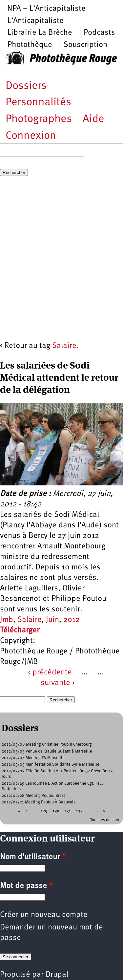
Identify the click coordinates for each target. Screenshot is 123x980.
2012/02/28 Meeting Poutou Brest (33, 796)
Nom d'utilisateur (33, 857)
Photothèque (30, 45)
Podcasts (99, 33)
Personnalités (38, 103)
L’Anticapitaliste (36, 21)
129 (44, 811)
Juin (52, 620)
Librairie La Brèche (40, 33)
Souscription (85, 45)
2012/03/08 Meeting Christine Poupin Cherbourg (47, 745)
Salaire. (65, 346)
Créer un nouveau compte (44, 915)
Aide (93, 119)
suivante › (58, 683)
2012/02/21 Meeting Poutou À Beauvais (39, 802)
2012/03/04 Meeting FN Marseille (33, 758)
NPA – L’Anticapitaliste (46, 9)
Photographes (39, 119)
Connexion (31, 136)
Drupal (57, 975)
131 (68, 811)
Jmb (7, 620)
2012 (72, 620)
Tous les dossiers (106, 820)
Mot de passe (26, 886)
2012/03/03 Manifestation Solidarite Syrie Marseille (51, 765)
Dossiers (26, 86)
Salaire (30, 620)
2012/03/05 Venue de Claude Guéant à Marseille (47, 751)
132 (79, 811)
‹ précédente (50, 672)
